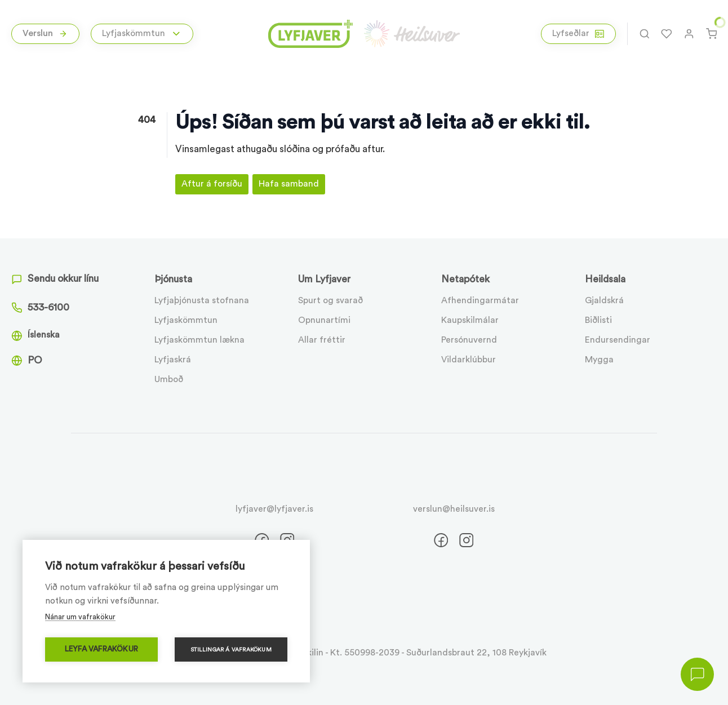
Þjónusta (173, 279)
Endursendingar (618, 340)
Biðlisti (598, 320)
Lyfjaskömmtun (186, 320)
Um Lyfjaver (324, 279)
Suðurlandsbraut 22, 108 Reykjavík (476, 653)
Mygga (599, 360)
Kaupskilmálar (470, 320)
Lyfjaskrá (173, 360)
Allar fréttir (322, 340)
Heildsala (605, 279)
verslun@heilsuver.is (454, 509)
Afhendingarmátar (480, 300)
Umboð (169, 379)
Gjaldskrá (604, 300)
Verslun (45, 34)
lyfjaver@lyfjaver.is (274, 509)
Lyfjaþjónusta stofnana (202, 300)
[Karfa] (712, 34)
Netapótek (465, 279)
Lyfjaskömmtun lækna (199, 340)
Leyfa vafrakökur (101, 649)
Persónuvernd (469, 340)
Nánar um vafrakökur (80, 617)
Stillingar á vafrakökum (231, 650)
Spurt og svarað (330, 300)
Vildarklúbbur (469, 360)
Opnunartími (324, 320)
